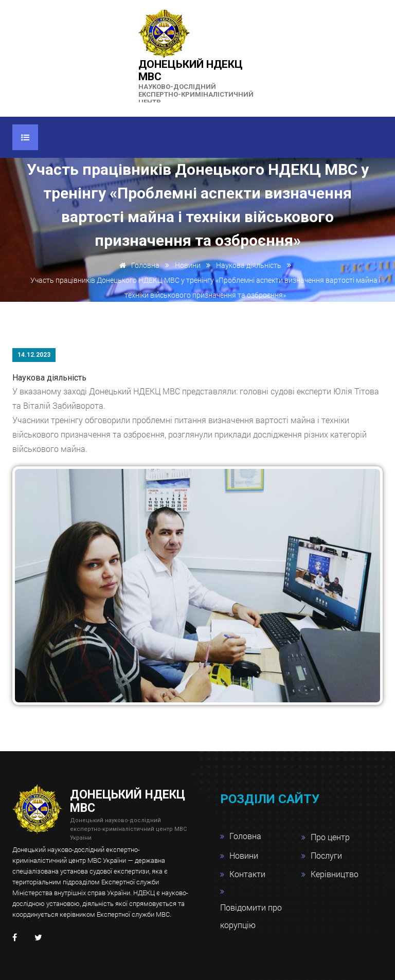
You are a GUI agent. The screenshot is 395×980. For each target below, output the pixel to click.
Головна (138, 265)
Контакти (247, 874)
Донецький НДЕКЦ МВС (197, 82)
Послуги (326, 855)
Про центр (330, 837)
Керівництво (335, 874)
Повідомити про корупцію (251, 916)
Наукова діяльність (249, 265)
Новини (188, 265)
